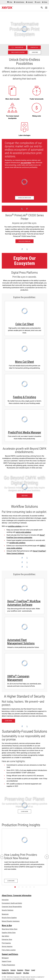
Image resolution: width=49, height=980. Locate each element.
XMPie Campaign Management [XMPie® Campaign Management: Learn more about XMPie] (18, 678)
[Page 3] (23, 887)
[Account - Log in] (29, 2)
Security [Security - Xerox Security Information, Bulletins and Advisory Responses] (19, 973)
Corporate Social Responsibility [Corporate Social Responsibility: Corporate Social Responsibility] (12, 907)
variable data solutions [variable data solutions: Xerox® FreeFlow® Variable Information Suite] (17, 543)
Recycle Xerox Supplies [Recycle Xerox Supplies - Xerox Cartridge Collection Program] (9, 918)
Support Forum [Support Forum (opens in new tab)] (6, 961)
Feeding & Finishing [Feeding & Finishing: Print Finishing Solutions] (24, 397)
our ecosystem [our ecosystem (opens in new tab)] (26, 163)
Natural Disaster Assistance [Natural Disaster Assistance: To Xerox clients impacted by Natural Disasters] (11, 921)
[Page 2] (19, 887)
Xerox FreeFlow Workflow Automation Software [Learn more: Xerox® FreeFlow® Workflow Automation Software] (24, 603)
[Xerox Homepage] (7, 8)
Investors (20, 970)
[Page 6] (34, 887)
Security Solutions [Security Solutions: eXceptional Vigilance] (8, 910)
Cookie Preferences (8, 973)
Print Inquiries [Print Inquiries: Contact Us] (6, 943)
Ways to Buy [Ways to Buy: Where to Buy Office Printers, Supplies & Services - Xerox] (7, 925)
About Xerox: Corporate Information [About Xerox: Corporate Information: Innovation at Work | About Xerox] (17, 895)
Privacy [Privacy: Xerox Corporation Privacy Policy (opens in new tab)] (27, 970)
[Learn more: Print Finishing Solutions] (24, 390)
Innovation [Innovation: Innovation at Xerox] (5, 900)
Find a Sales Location (9, 950)
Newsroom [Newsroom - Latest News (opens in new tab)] (5, 914)
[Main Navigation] (46, 8)
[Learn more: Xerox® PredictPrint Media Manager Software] (24, 426)
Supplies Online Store (9, 933)
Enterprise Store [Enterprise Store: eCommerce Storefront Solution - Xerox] (7, 940)
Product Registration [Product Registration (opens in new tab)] (8, 965)
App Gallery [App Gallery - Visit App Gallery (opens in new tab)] (5, 936)
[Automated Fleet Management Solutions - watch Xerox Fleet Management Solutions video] (24, 634)
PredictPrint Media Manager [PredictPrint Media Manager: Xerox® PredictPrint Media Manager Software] (25, 432)
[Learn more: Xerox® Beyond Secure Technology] (8, 721)
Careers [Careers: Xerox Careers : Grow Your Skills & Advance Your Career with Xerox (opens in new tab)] (13, 970)
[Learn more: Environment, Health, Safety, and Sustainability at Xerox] (24, 805)
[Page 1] (15, 887)
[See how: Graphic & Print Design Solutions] (24, 487)
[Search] (42, 8)
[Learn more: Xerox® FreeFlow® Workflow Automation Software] (24, 596)
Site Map (26, 973)
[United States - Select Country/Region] (19, 2)
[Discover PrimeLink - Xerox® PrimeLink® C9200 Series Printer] (24, 226)
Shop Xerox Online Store (10, 929)
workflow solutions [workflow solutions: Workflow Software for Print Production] (15, 526)
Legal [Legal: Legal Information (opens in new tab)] (33, 970)
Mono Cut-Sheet (24, 362)
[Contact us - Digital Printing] (34, 47)
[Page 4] (26, 887)
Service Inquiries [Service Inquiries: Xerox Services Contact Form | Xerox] (7, 946)
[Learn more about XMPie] (24, 671)
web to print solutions (24, 532)
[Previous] (2, 857)
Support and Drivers (10, 954)
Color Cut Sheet (25, 324)
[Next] (47, 857)
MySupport (5, 958)
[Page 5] (30, 887)
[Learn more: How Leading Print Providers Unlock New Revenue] (24, 857)
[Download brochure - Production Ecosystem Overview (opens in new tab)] (24, 198)
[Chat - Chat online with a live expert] (10, 2)
